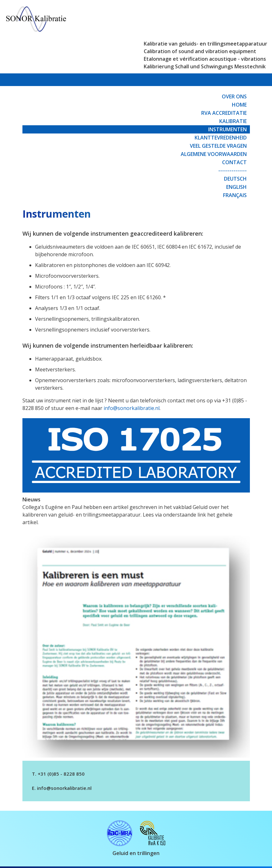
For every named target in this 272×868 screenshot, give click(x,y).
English (236, 187)
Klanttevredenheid (221, 138)
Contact (234, 162)
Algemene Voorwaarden (214, 154)
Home (239, 105)
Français (235, 195)
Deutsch (235, 179)
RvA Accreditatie (224, 113)
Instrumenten (227, 129)
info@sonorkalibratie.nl (132, 408)
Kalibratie (233, 121)
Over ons (234, 96)
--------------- (233, 170)
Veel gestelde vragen (218, 146)
